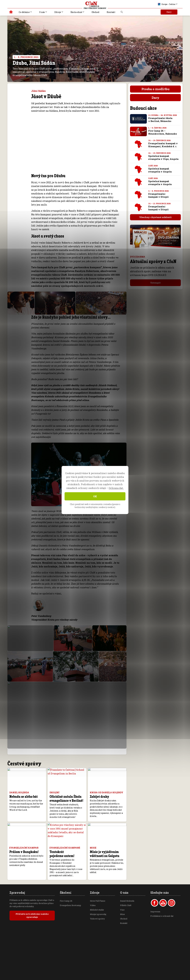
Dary (169, 12)
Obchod (95, 12)
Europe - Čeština (167, 4)
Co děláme (24, 12)
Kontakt (111, 12)
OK (95, 496)
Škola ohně (76, 12)
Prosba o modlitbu (155, 89)
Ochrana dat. (116, 488)
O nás (42, 12)
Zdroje (58, 12)
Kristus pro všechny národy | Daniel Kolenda (11, 13)
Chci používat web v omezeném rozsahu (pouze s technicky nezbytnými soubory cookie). (95, 506)
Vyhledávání (122, 13)
